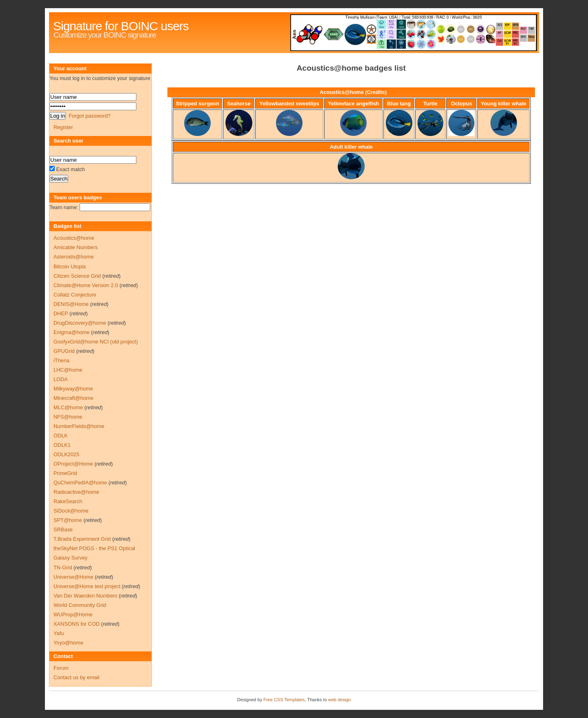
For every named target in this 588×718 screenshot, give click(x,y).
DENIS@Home (71, 304)
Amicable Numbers (76, 247)
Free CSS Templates (284, 700)
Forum (61, 668)
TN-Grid (63, 567)
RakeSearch (68, 501)
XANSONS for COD (77, 624)
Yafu (59, 633)
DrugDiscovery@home (80, 323)
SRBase (63, 530)
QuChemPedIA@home (80, 483)
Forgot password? (89, 116)
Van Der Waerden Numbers (85, 596)
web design (340, 700)
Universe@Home (73, 577)
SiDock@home (71, 511)
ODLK (61, 436)
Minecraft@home (73, 398)
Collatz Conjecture (75, 295)
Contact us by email (76, 677)
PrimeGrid (65, 473)
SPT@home (68, 520)
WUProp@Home (73, 614)
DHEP (61, 313)
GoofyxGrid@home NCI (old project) (96, 342)
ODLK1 (62, 445)
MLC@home (68, 407)
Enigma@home (71, 332)
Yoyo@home (68, 643)
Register (63, 127)
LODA (61, 379)
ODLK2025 (66, 454)
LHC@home (68, 370)
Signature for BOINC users (121, 26)
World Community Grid (80, 605)
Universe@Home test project (87, 586)
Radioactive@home (76, 492)
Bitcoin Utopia (70, 266)
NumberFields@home (79, 426)
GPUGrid (64, 351)
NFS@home (68, 417)
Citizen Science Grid (77, 276)
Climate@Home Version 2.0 (86, 285)
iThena (61, 360)
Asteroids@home (73, 257)
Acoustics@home (74, 238)
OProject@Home (73, 464)
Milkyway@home (73, 389)
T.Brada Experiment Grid (82, 539)
